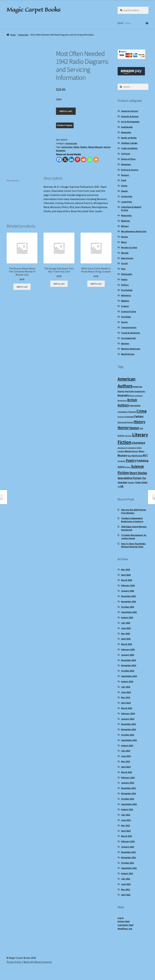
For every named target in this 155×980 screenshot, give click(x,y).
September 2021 (129, 868)
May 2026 (126, 569)
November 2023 (129, 729)
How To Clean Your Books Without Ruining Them (133, 545)
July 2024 (126, 687)
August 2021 (127, 873)
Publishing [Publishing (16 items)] (142, 461)
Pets (123, 269)
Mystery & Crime (129, 247)
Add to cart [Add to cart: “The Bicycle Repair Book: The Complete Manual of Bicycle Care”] (22, 287)
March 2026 (127, 580)
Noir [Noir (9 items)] (130, 456)
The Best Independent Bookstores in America (132, 520)
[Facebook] (59, 160)
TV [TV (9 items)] (119, 487)
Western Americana (131, 349)
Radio (76, 147)
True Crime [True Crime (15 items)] (141, 482)
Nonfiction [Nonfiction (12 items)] (137, 456)
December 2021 (128, 852)
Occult (124, 263)
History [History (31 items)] (139, 422)
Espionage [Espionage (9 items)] (129, 417)
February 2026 (128, 585)
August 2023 (127, 745)
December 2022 (128, 788)
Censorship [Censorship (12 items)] (135, 405)
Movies (124, 237)
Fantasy (125, 175)
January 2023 (128, 783)
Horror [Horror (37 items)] (123, 428)
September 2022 (129, 804)
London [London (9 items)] (121, 451)
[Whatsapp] (90, 160)
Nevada (125, 253)
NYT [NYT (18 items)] (145, 455)
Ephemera (126, 164)
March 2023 (127, 772)
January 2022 (128, 847)
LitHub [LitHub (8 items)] (139, 448)
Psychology (127, 290)
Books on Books (129, 138)
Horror (124, 186)
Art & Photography (130, 122)
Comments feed (125, 925)
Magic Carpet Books (33, 10)
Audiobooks (127, 127)
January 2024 (128, 719)
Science (125, 306)
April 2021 (126, 895)
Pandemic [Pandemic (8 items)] (121, 461)
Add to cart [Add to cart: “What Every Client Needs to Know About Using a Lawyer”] (96, 284)
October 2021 (128, 863)
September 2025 (129, 612)
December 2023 (128, 724)
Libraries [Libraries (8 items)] (128, 436)
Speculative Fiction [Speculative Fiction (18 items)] (130, 478)
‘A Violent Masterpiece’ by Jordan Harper (134, 537)
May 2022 (126, 825)
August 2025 (127, 617)
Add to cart (66, 111)
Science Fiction (129, 311)
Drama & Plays (128, 159)
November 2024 (129, 665)
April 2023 (126, 767)
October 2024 (128, 671)
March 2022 (127, 836)
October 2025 (128, 607)
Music (124, 242)
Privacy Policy (14, 962)
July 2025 (126, 623)
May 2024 (126, 697)
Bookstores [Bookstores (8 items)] (122, 401)
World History (128, 354)
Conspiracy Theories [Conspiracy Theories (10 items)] (127, 412)
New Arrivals (127, 258)
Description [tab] (13, 180)
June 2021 (126, 884)
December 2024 (128, 660)
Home (13, 35)
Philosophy (127, 274)
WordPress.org (125, 929)
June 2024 (126, 692)
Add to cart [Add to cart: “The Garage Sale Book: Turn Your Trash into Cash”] (59, 284)
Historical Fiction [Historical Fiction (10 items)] (125, 422)
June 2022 (126, 820)
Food (124, 180)
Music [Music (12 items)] (142, 451)
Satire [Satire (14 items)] (121, 467)
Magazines (126, 215)
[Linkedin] (71, 160)
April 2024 (126, 703)
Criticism (126, 154)
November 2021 (129, 857)
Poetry (124, 279)
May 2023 (126, 761)
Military (125, 226)
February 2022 (128, 841)
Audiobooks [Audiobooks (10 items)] (140, 391)
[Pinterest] (77, 160)
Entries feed (124, 921)
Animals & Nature (130, 116)
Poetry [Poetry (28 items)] (131, 460)
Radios (84, 147)
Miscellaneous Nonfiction (134, 231)
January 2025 (128, 655)
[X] (65, 160)
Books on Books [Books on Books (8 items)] (136, 396)
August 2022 (127, 809)
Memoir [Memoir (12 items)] (128, 451)
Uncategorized (128, 338)
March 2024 (127, 708)
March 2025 (127, 644)
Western (125, 343)
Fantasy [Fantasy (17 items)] (139, 416)
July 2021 (126, 879)
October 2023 (128, 735)
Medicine (125, 221)
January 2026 (128, 591)
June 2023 (126, 756)
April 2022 (126, 831)
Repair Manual (95, 147)
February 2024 (128, 713)
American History (130, 111)
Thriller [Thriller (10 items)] (131, 483)
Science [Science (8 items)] (128, 467)
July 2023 (126, 751)
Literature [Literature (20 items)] (138, 443)
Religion (125, 301)
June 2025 (126, 628)
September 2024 (129, 676)
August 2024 (127, 681)
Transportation (129, 327)
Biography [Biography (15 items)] (123, 395)
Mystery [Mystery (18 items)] (123, 455)
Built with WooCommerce (38, 962)
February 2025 (128, 649)
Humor (124, 191)
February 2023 (128, 778)
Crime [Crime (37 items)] (142, 411)
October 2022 (128, 799)
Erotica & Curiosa (130, 170)
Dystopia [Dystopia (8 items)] (121, 417)
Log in (121, 918)
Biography (126, 132)
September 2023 (129, 740)
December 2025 (128, 596)
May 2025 (126, 634)
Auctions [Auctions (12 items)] (130, 391)
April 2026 (126, 575)
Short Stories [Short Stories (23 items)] (138, 473)
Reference (126, 295)
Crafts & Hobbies (129, 148)
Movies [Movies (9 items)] (135, 451)
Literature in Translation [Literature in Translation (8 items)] (127, 448)
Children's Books (129, 143)
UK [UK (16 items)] (122, 486)
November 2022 (129, 793)
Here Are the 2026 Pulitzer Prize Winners (134, 511)
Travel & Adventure (130, 333)
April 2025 (126, 639)
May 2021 (126, 889)
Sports (124, 322)
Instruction (23, 35)
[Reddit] (84, 160)
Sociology (126, 317)
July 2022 (126, 815)
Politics (125, 285)
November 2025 (129, 601)
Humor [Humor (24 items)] (134, 428)
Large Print (127, 202)
